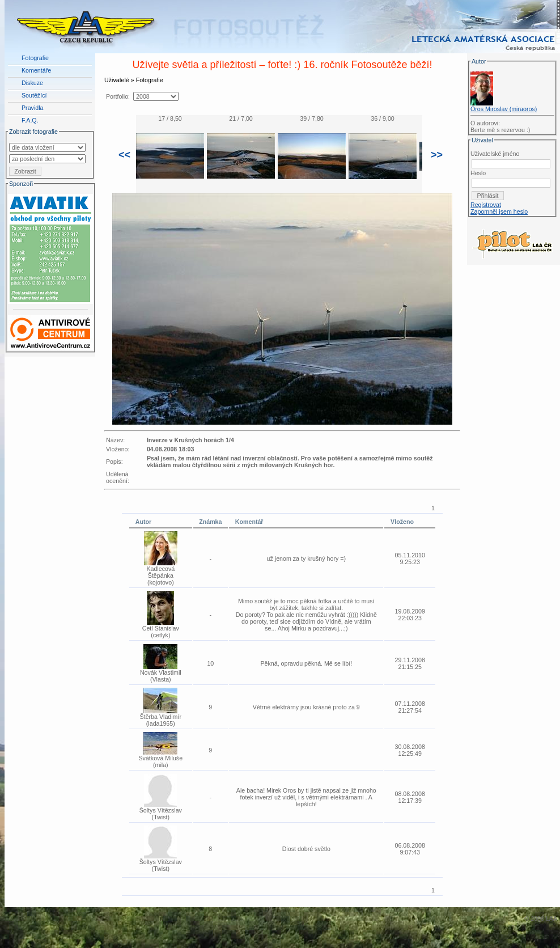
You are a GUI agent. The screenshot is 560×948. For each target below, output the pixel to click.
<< (124, 155)
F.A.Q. (30, 120)
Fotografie (35, 58)
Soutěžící (34, 95)
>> (437, 155)
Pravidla (33, 108)
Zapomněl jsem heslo (499, 211)
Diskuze (32, 83)
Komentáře (36, 70)
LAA (551, 919)
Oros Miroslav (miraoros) (504, 109)
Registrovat (486, 205)
